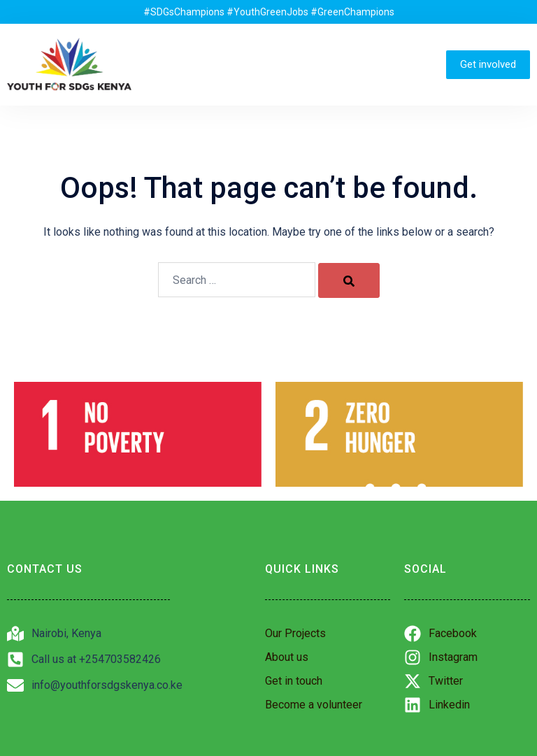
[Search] (349, 280)
